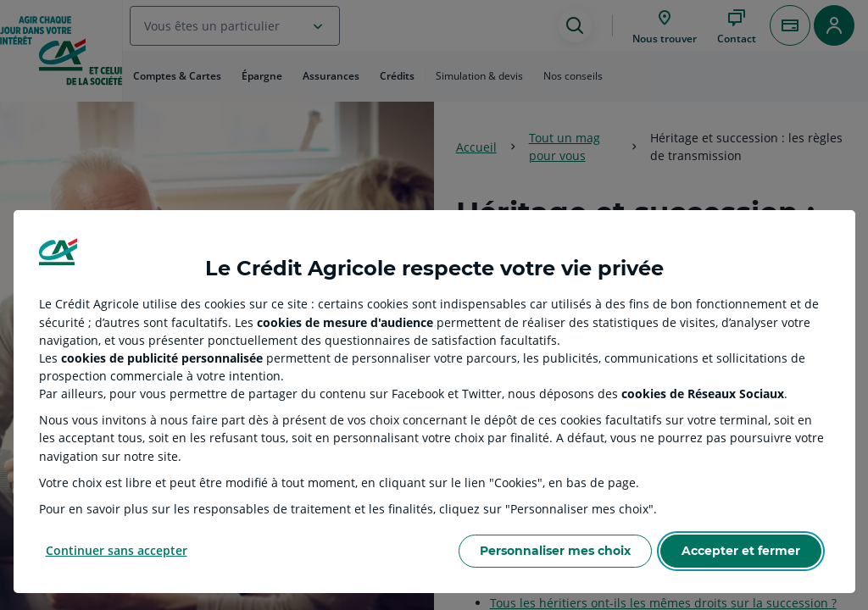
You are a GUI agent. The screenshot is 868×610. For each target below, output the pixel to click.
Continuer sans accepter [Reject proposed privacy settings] (117, 550)
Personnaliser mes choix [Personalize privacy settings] (555, 551)
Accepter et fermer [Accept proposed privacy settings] (741, 551)
